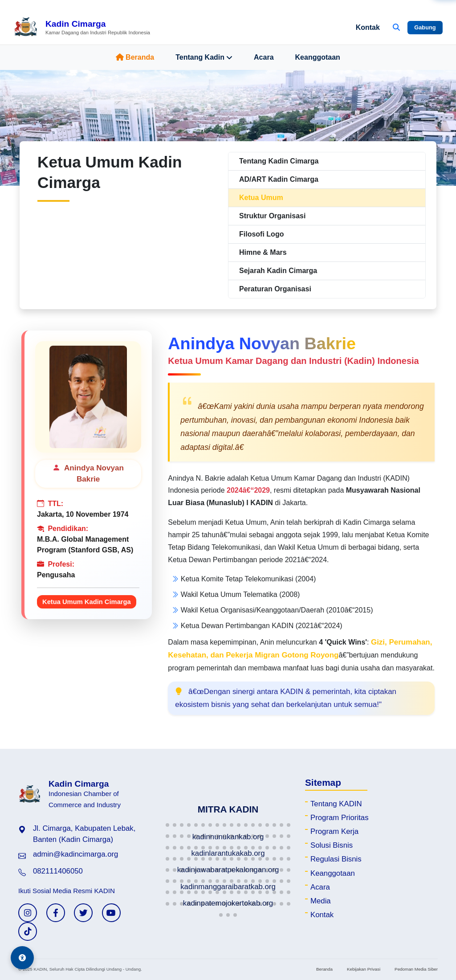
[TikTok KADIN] (28, 931)
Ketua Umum (261, 198)
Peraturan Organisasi (275, 289)
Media (321, 901)
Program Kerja (334, 831)
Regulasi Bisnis (336, 859)
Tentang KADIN (336, 804)
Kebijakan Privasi (364, 969)
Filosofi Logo (261, 234)
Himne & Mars (263, 252)
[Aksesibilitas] (22, 958)
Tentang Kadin (204, 57)
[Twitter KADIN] (83, 913)
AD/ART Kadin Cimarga (279, 179)
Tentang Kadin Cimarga (279, 161)
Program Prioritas (340, 818)
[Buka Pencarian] (396, 28)
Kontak (368, 27)
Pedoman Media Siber (416, 969)
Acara (264, 57)
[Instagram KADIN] (28, 913)
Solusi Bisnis (332, 845)
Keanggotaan (318, 57)
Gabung (425, 27)
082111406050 (58, 871)
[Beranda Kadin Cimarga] (82, 28)
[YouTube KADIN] (111, 913)
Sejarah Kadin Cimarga (278, 271)
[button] (167, 825)
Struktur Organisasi (272, 216)
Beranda (135, 57)
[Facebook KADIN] (56, 913)
